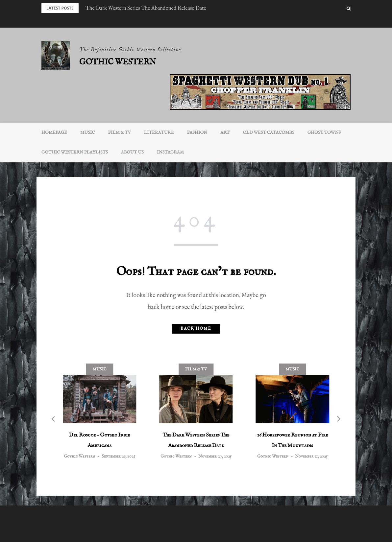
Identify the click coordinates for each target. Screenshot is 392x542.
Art (225, 133)
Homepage (54, 133)
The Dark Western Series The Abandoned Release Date (146, 9)
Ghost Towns (324, 133)
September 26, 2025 (118, 456)
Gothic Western (118, 62)
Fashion (197, 133)
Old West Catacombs (268, 133)
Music (88, 133)
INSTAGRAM (170, 152)
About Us (132, 152)
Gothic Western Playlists (75, 152)
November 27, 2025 (215, 456)
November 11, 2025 (311, 456)
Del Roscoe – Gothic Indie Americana (99, 440)
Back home (196, 329)
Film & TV (120, 133)
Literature (159, 133)
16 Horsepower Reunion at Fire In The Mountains (293, 440)
